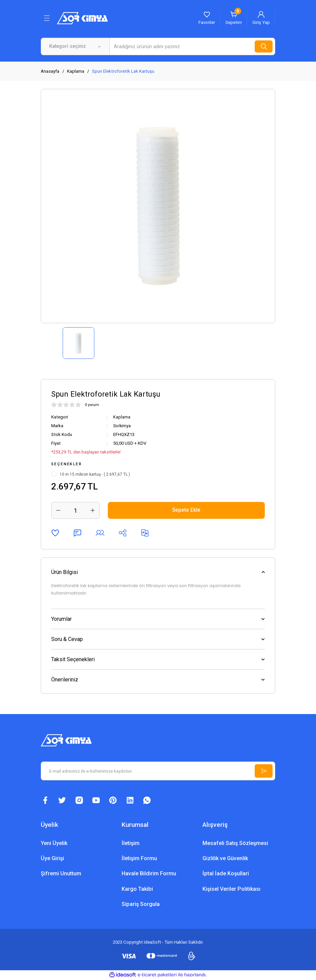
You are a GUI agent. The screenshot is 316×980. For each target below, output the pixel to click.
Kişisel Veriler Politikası (231, 889)
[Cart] (234, 18)
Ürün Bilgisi (65, 572)
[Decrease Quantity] (58, 510)
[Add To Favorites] (55, 533)
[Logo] (82, 18)
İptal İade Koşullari (226, 874)
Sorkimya (122, 426)
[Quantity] (75, 510)
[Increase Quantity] (93, 510)
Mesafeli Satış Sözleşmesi (235, 844)
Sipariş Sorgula (141, 904)
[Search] (192, 46)
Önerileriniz (65, 680)
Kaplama (122, 417)
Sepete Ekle (186, 510)
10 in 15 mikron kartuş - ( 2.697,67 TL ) (95, 474)
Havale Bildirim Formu (149, 874)
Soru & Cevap (67, 639)
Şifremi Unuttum (61, 874)
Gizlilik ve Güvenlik (225, 859)
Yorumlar (61, 619)
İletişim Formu (139, 859)
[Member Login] (261, 18)
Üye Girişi (52, 859)
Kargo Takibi (137, 889)
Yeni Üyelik (54, 844)
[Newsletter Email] (158, 771)
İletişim (131, 844)
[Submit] (263, 771)
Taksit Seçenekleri (73, 659)
